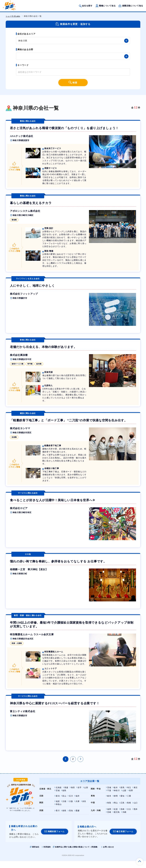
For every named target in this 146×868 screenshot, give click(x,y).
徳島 (64, 818)
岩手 (80, 794)
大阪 (71, 808)
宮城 (58, 797)
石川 (71, 803)
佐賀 (116, 816)
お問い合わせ (108, 854)
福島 (64, 797)
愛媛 (78, 818)
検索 (75, 83)
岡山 (116, 810)
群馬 (122, 794)
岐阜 (109, 803)
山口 (136, 810)
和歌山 (59, 811)
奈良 (84, 808)
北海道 (59, 794)
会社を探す (87, 6)
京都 (64, 808)
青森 (66, 794)
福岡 (109, 816)
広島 (122, 810)
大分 (129, 816)
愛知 (122, 803)
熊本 (136, 816)
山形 (86, 794)
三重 (129, 803)
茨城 (109, 794)
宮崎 (109, 819)
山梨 (124, 797)
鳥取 (109, 810)
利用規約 (47, 854)
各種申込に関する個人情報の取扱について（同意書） (77, 854)
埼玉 (129, 794)
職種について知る (107, 6)
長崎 (122, 816)
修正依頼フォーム (125, 838)
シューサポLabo (13, 16)
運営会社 (36, 854)
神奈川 (117, 797)
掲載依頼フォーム (56, 838)
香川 (58, 818)
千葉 (109, 797)
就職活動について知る (133, 6)
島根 (129, 810)
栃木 (116, 794)
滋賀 (58, 808)
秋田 (73, 794)
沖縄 (124, 819)
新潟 (58, 803)
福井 (78, 803)
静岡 (116, 803)
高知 (71, 818)
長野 (131, 797)
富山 (64, 803)
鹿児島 (117, 819)
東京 (136, 794)
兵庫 (78, 808)
